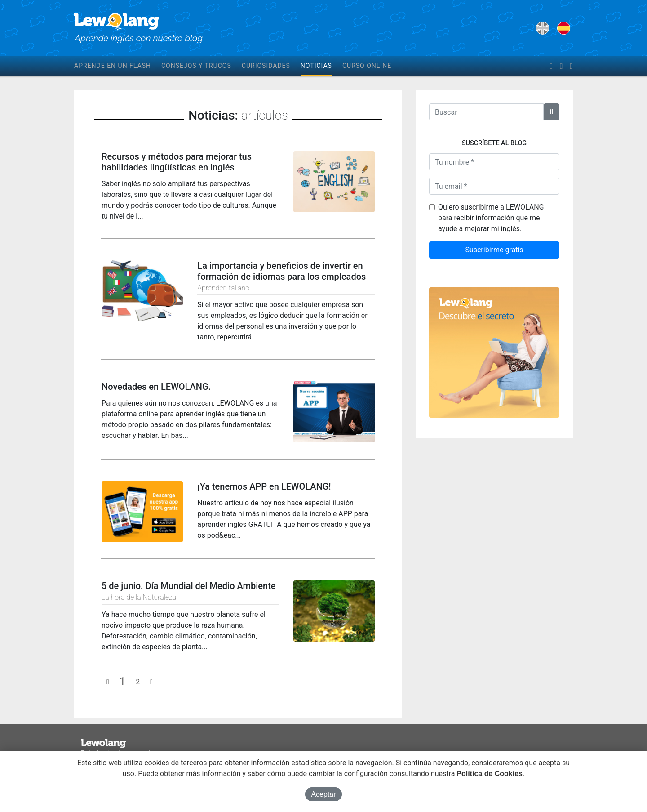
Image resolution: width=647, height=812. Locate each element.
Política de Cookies (490, 774)
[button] (552, 112)
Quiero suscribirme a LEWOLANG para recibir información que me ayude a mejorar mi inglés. (491, 218)
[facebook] (551, 67)
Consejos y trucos (196, 66)
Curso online (367, 66)
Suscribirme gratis (494, 250)
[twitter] (561, 67)
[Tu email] (494, 186)
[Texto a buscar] (486, 112)
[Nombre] (494, 162)
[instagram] (572, 67)
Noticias (316, 66)
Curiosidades (266, 66)
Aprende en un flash (113, 66)
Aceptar (323, 794)
